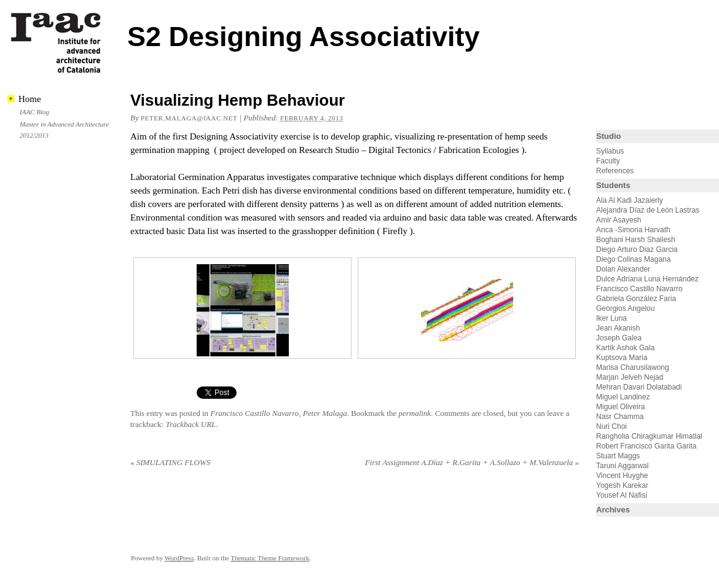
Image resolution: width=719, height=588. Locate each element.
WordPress (179, 558)
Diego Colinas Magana (633, 259)
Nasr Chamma (620, 417)
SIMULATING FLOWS (170, 462)
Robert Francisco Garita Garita (646, 446)
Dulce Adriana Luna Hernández (647, 279)
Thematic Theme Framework (270, 558)
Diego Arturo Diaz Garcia (637, 249)
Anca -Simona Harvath (633, 230)
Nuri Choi (611, 426)
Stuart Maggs (618, 456)
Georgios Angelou (625, 308)
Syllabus (610, 151)
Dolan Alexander (623, 269)
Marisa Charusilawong (633, 367)
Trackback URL (191, 424)
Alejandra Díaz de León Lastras (648, 210)
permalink (415, 413)
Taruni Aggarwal (622, 466)
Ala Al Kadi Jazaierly (630, 200)
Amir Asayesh (619, 220)
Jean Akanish (618, 328)
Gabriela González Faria (636, 299)
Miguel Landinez (623, 397)
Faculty (608, 161)
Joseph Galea (619, 338)
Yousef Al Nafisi (622, 495)
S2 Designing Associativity (304, 37)
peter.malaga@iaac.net (189, 118)
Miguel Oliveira (620, 407)
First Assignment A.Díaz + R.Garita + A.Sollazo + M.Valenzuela (472, 462)
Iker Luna (611, 318)
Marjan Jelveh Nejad (630, 377)
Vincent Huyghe (622, 476)
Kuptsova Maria (622, 358)
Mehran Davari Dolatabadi (639, 387)
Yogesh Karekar (622, 485)
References (615, 171)
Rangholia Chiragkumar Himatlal (649, 436)
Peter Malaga (325, 413)
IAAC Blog (34, 112)
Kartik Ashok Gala (625, 348)
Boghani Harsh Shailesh (636, 240)
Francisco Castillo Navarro (254, 413)
